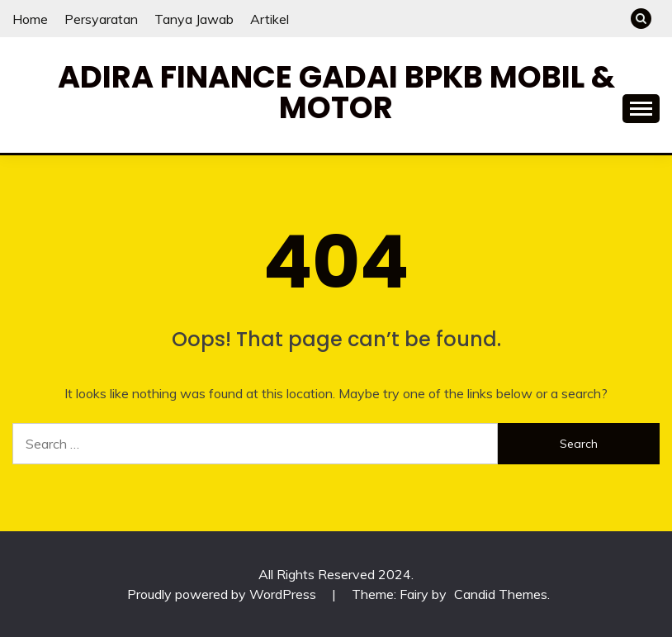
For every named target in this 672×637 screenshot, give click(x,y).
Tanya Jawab (194, 19)
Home (30, 19)
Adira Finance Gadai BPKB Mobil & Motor (336, 92)
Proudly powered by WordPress (223, 594)
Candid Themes (501, 594)
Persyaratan (101, 19)
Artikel (270, 19)
